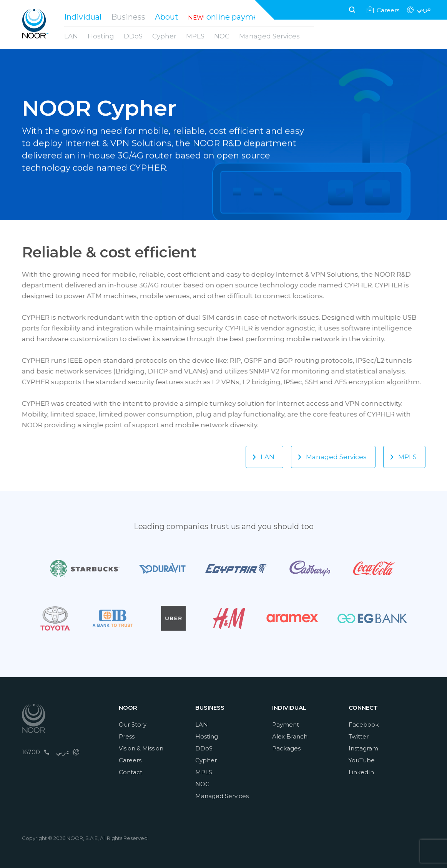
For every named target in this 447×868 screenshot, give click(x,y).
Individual (83, 17)
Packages (286, 748)
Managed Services (269, 36)
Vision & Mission (141, 748)
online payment (236, 17)
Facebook (364, 724)
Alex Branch (290, 736)
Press (127, 736)
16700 (31, 752)
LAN (71, 36)
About (167, 17)
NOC (222, 36)
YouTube (362, 760)
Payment (286, 724)
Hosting (101, 36)
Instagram (363, 748)
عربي (424, 10)
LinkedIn (361, 772)
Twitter (359, 736)
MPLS (195, 36)
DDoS (133, 36)
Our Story (133, 724)
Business (128, 17)
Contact (130, 772)
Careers (388, 10)
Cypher (164, 36)
